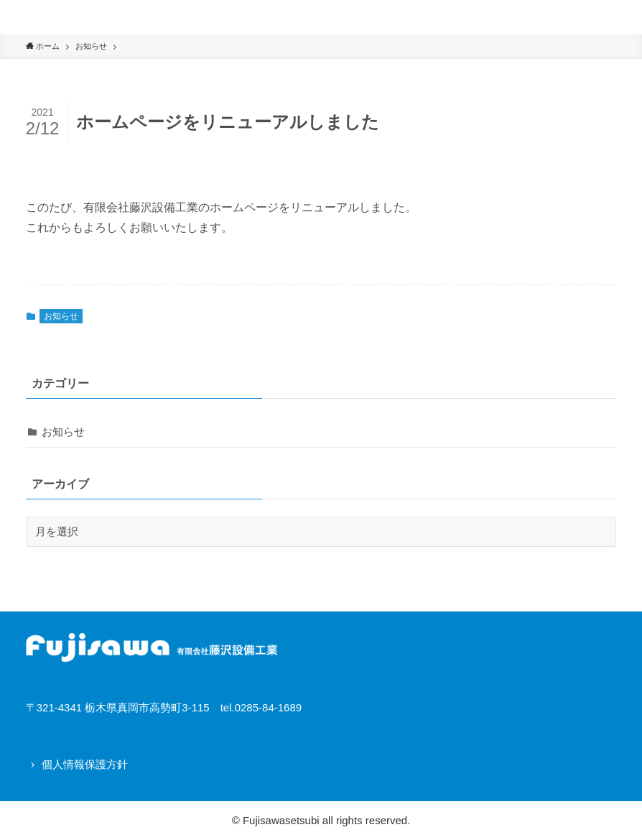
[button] (625, 17)
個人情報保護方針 (85, 764)
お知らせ (61, 316)
